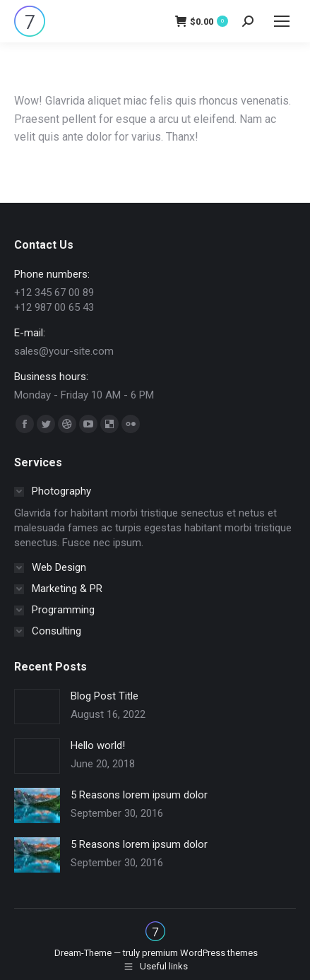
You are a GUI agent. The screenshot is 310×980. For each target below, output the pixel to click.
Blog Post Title (105, 696)
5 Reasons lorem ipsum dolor (139, 795)
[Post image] (37, 707)
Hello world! (98, 745)
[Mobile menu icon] (282, 21)
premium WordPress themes (200, 953)
